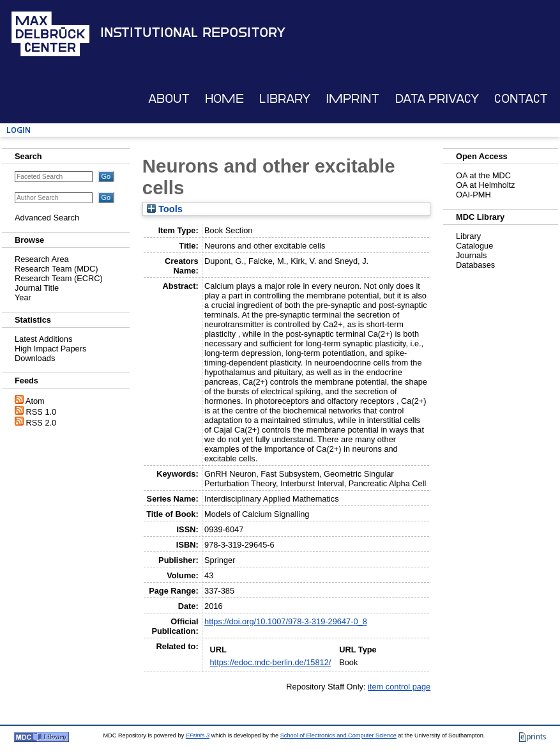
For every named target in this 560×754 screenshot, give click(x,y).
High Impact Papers (50, 349)
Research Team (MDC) (57, 269)
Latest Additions (43, 339)
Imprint (352, 99)
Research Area (42, 259)
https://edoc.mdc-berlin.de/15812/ (270, 662)
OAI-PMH (473, 195)
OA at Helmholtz (485, 185)
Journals (471, 255)
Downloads (35, 358)
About (169, 99)
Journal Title (37, 288)
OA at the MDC (483, 175)
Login (19, 130)
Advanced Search (47, 218)
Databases (475, 265)
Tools (165, 209)
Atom (35, 401)
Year (23, 297)
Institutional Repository (193, 33)
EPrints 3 (198, 735)
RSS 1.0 (42, 412)
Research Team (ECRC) (59, 278)
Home (224, 99)
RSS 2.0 (42, 423)
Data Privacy (437, 99)
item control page (399, 687)
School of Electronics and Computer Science (338, 735)
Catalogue (474, 246)
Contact (521, 99)
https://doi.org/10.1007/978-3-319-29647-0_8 (286, 621)
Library (285, 99)
